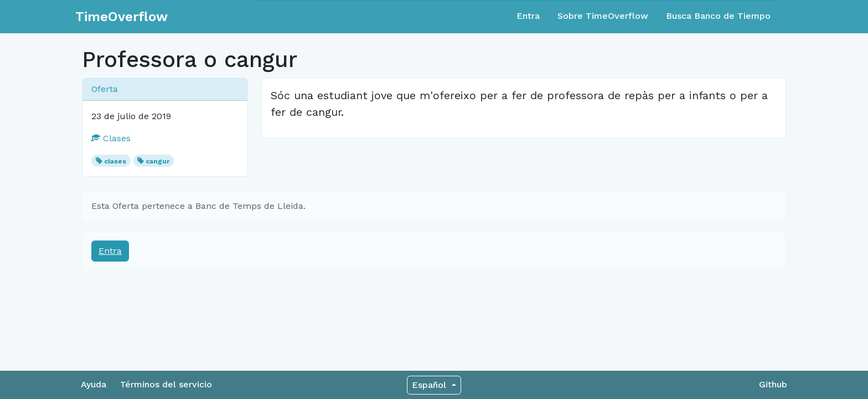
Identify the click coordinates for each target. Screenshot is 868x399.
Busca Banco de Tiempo (718, 16)
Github (773, 384)
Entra (528, 16)
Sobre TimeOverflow (603, 16)
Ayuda (94, 384)
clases (115, 161)
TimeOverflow (122, 17)
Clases (111, 138)
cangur (157, 161)
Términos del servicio (166, 384)
